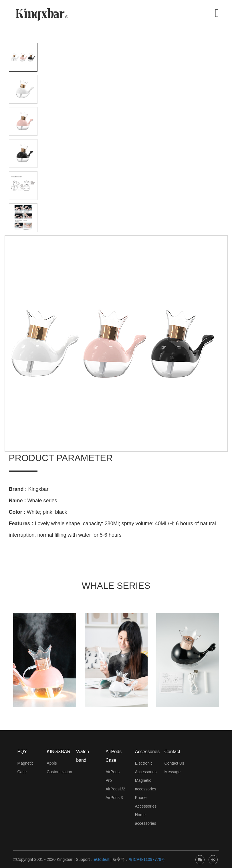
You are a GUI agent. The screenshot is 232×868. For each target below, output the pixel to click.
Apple (52, 763)
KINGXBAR (59, 752)
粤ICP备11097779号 (147, 859)
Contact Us (174, 763)
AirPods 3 (114, 798)
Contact (172, 752)
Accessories (147, 752)
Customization (59, 772)
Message (173, 772)
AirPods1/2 (115, 789)
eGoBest (102, 859)
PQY (22, 752)
